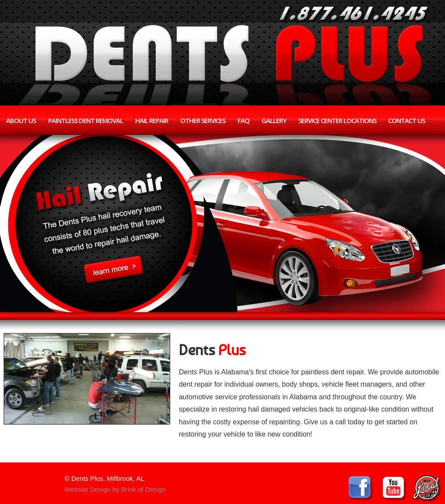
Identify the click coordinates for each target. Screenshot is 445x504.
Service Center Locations (337, 120)
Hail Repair (152, 120)
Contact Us (406, 120)
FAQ (244, 120)
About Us (21, 120)
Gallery (274, 120)
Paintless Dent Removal (86, 120)
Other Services (203, 120)
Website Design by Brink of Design (115, 489)
